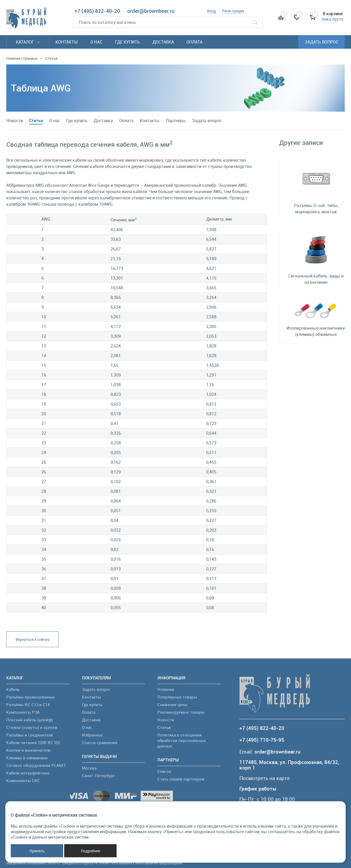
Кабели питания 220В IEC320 (33, 743)
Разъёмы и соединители (30, 735)
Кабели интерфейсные (28, 773)
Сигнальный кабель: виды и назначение (316, 279)
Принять (37, 851)
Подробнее (91, 851)
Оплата (194, 42)
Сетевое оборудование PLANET (36, 765)
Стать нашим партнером (181, 779)
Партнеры (176, 121)
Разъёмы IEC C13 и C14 (28, 705)
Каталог (28, 42)
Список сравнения (100, 743)
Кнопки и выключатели (28, 750)
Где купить (127, 42)
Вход (212, 11)
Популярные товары (177, 697)
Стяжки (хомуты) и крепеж (32, 727)
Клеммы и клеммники (27, 758)
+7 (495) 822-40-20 (97, 11)
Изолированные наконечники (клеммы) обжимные (316, 331)
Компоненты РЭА (23, 712)
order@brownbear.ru (151, 11)
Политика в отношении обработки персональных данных (182, 740)
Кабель (13, 689)
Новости (15, 121)
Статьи (36, 121)
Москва (89, 768)
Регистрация (233, 11)
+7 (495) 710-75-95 (262, 740)
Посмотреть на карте (265, 778)
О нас (96, 42)
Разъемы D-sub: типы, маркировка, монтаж (316, 209)
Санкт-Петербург (98, 776)
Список (164, 771)
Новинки (166, 689)
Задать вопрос (322, 42)
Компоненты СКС (23, 780)
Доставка (163, 42)
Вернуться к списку (32, 639)
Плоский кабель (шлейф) (30, 720)
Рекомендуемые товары (181, 712)
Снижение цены (172, 705)
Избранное (92, 735)
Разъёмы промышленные (31, 697)
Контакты (67, 42)
